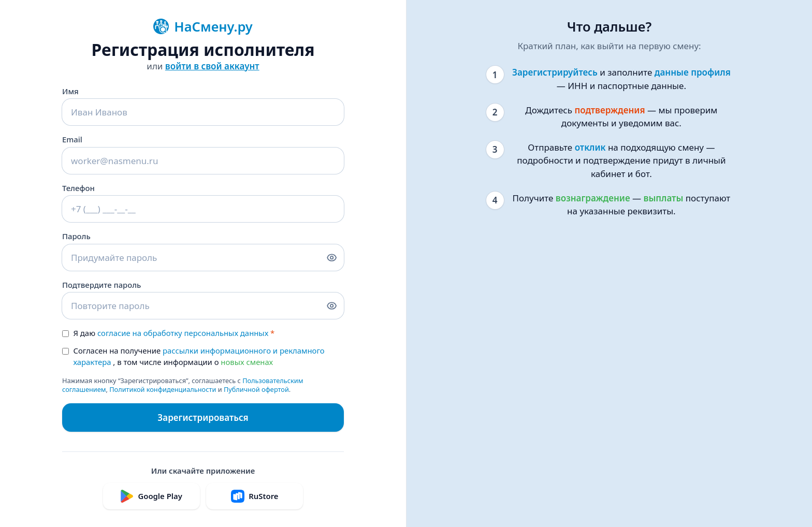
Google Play (151, 496)
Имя (70, 91)
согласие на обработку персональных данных (183, 333)
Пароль (76, 236)
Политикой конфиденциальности (163, 389)
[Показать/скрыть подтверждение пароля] (332, 306)
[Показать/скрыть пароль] (332, 258)
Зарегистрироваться (203, 418)
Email (72, 139)
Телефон (78, 188)
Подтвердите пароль (102, 285)
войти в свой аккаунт (212, 66)
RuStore (255, 496)
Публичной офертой (256, 389)
